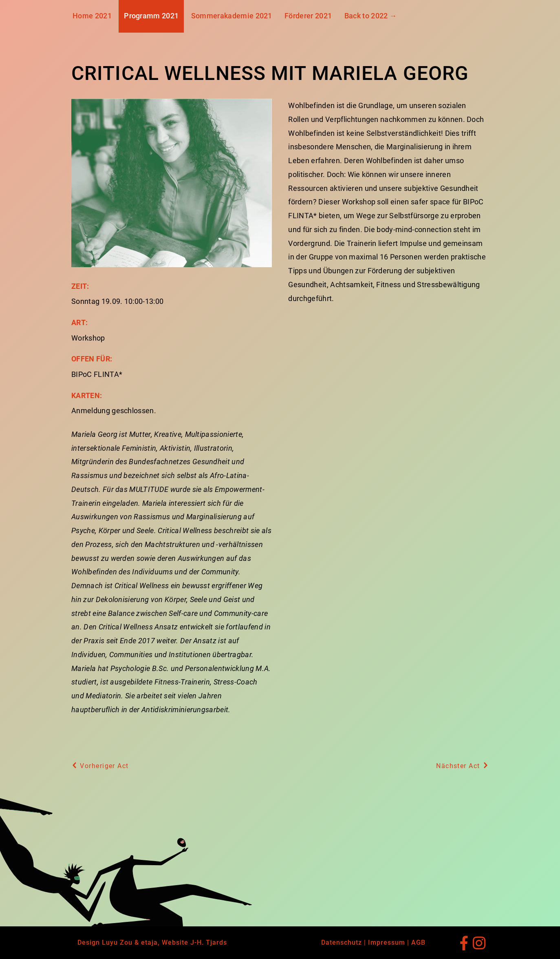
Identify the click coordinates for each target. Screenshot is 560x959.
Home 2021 (92, 16)
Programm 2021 (151, 16)
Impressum (387, 942)
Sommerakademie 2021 (232, 16)
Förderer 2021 (308, 16)
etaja (149, 942)
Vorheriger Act (100, 766)
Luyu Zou (117, 942)
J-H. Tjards (209, 942)
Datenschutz (342, 942)
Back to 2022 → (371, 16)
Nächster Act (462, 766)
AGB (418, 942)
